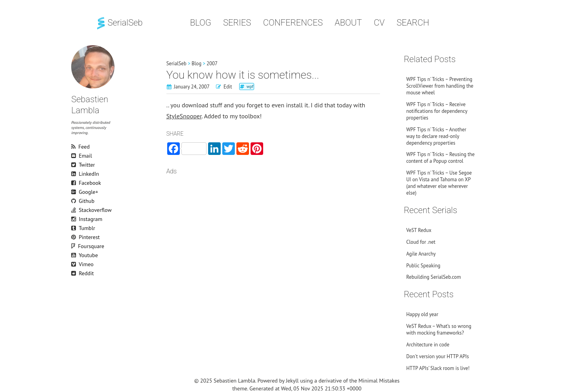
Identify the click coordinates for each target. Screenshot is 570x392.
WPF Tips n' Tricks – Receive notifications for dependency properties (437, 111)
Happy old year (422, 314)
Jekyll (292, 381)
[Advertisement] (273, 243)
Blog (201, 23)
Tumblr (75, 228)
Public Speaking (423, 266)
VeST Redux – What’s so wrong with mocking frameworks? (439, 329)
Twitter (75, 165)
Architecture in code (428, 345)
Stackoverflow (75, 210)
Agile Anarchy (421, 254)
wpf (250, 86)
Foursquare (78, 246)
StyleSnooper (184, 116)
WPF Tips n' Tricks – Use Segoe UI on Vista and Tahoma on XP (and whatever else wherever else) (439, 183)
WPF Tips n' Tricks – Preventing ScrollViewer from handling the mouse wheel (440, 86)
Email (75, 156)
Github (75, 201)
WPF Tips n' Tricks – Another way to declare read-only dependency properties (436, 136)
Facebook (75, 183)
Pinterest (75, 237)
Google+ (75, 192)
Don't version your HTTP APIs (438, 356)
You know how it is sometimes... (243, 75)
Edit (228, 87)
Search (413, 23)
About (348, 23)
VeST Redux (419, 230)
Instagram (75, 219)
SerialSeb (119, 23)
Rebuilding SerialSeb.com (434, 277)
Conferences (293, 23)
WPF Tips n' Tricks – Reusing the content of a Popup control (441, 158)
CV (379, 23)
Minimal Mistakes (379, 381)
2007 (212, 63)
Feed (75, 147)
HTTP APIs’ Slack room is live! (438, 368)
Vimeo (75, 264)
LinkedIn (75, 174)
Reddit (75, 273)
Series (237, 23)
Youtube (75, 255)
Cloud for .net (421, 242)
